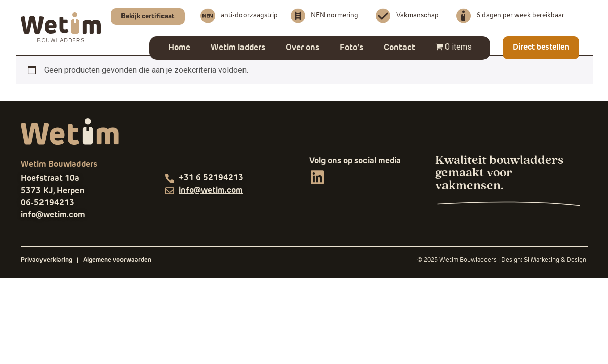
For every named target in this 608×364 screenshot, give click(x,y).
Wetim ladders (238, 48)
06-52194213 (48, 203)
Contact (399, 48)
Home (179, 48)
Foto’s (352, 48)
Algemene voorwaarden (117, 260)
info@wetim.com (53, 215)
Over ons (302, 48)
